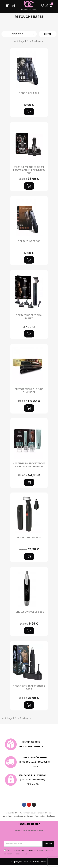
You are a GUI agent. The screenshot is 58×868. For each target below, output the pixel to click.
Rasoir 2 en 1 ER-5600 (29, 538)
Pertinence (23, 34)
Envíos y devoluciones (33, 813)
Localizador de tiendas (24, 816)
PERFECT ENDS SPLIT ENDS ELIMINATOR (29, 391)
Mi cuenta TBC (12, 813)
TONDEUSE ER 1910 (29, 93)
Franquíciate (40, 816)
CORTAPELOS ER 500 (29, 241)
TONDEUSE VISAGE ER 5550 (29, 612)
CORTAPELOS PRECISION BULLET (29, 317)
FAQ (21, 813)
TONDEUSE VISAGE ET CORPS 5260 (29, 688)
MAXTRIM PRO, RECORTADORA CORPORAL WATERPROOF (29, 465)
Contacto (51, 816)
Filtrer (48, 34)
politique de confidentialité (28, 850)
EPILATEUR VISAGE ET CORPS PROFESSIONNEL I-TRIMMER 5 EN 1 (29, 170)
